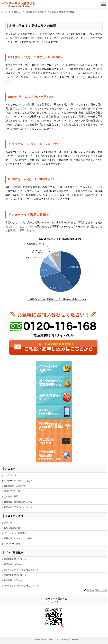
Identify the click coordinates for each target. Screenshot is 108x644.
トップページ (10, 475)
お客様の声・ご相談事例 (15, 486)
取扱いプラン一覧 (12, 491)
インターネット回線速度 (15, 533)
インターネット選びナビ (54, 640)
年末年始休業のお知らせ (15, 559)
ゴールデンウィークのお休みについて (21, 570)
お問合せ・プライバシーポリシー (19, 507)
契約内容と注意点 (12, 528)
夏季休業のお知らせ (13, 564)
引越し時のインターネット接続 (18, 538)
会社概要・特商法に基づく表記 (18, 502)
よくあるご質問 (11, 496)
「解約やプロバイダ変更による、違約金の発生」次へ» (57, 299)
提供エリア (9, 523)
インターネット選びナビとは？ (18, 481)
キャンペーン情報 (12, 544)
